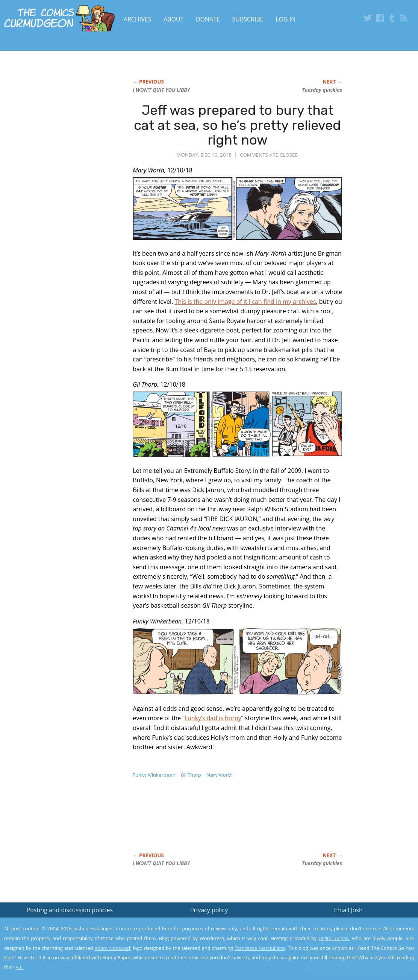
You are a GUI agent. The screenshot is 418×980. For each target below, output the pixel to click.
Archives (138, 19)
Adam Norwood (112, 948)
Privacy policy (209, 910)
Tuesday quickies (322, 90)
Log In (285, 19)
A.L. (20, 967)
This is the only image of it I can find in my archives (245, 302)
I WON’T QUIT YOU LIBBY (161, 90)
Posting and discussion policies (70, 910)
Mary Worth (220, 775)
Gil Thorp (191, 775)
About (173, 19)
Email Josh (348, 910)
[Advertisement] (270, 823)
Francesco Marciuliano (260, 948)
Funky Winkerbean (154, 775)
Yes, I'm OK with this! (354, 952)
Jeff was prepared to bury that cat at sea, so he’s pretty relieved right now (237, 125)
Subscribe (248, 19)
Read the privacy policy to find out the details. (351, 933)
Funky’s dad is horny (213, 718)
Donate (208, 19)
